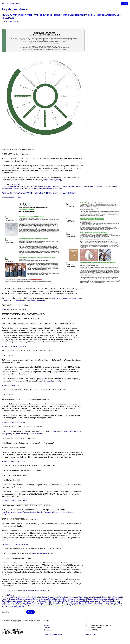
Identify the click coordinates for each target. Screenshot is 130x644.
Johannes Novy (28, 601)
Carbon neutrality (21, 597)
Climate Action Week (60, 186)
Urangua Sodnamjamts (98, 605)
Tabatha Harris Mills (55, 605)
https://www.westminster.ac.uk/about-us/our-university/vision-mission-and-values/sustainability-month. (42, 299)
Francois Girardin (73, 599)
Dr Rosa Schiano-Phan (109, 597)
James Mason (99, 186)
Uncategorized (15, 184)
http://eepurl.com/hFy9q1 (52, 180)
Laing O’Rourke (102, 601)
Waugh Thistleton (114, 605)
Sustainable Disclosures (21, 188)
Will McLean (6, 607)
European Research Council (43, 599)
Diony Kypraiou (94, 597)
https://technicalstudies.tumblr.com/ (43, 553)
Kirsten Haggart (89, 601)
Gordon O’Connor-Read (89, 599)
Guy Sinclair (113, 599)
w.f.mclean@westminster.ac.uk (37, 591)
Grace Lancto (103, 599)
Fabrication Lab (60, 599)
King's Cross (78, 601)
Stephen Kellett (23, 605)
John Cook (39, 601)
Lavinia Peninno (111, 186)
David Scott (84, 597)
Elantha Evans (88, 186)
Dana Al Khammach (75, 186)
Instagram (48, 630)
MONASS (18, 603)
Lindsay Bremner (8, 603)
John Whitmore (67, 601)
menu (125, 3)
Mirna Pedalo (17, 22)
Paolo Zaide (27, 603)
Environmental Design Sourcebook (20, 599)
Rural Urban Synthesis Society (87, 603)
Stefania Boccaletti (9, 605)
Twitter (47, 628)
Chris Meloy (32, 597)
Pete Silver (36, 603)
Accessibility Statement (53, 635)
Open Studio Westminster (11, 3)
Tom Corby (67, 605)
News (46, 625)
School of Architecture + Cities (110, 603)
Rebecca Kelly (7, 188)
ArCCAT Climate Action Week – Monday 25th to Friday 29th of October (39, 193)
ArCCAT (11, 186)
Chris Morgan (42, 597)
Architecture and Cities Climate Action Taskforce (33, 186)
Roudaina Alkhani (69, 603)
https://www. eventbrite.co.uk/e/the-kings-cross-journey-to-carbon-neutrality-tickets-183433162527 (41, 432)
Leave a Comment (55, 188)
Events (11, 595)
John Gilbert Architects (52, 601)
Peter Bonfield (45, 603)
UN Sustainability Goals (40, 188)
